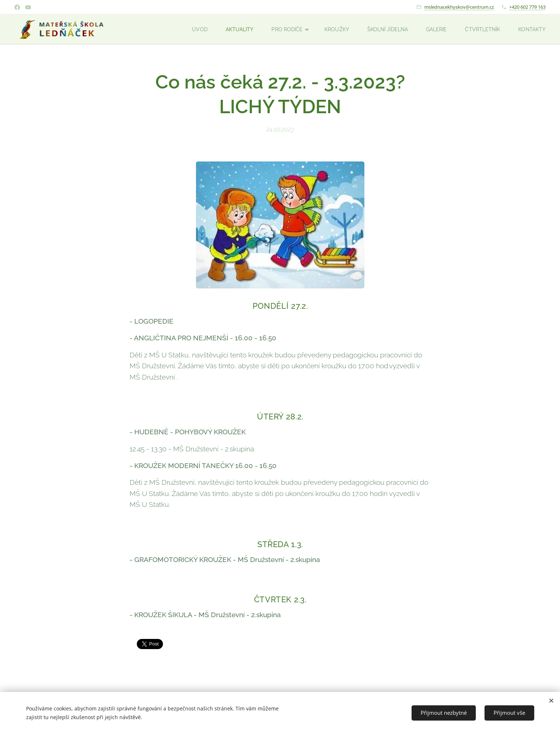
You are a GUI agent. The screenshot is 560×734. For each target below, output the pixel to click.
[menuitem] (188, 29)
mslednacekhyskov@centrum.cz (459, 7)
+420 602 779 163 (527, 7)
